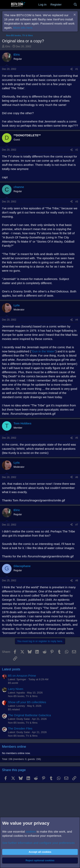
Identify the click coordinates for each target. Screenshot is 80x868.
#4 (77, 320)
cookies (31, 831)
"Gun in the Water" (43, 351)
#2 (77, 150)
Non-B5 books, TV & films (23, 696)
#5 (77, 438)
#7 (77, 525)
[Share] (71, 69)
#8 (77, 581)
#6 (77, 477)
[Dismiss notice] (74, 15)
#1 (77, 69)
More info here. (23, 28)
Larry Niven (16, 689)
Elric (8, 46)
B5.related (14, 709)
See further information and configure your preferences (38, 843)
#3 (77, 202)
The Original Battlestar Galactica (29, 715)
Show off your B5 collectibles (27, 702)
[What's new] (67, 4)
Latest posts (11, 669)
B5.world (13, 683)
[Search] (75, 4)
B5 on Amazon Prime (22, 676)
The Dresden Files (20, 728)
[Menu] (5, 5)
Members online (14, 747)
